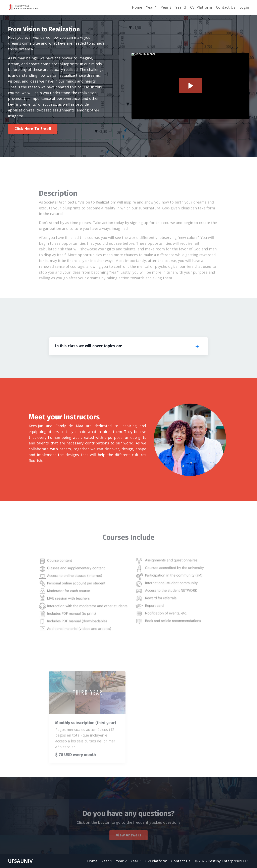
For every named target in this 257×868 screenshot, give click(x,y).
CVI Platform (201, 7)
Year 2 (166, 7)
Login (244, 7)
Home (137, 7)
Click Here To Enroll (33, 129)
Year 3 (181, 7)
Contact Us (226, 7)
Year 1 (151, 7)
